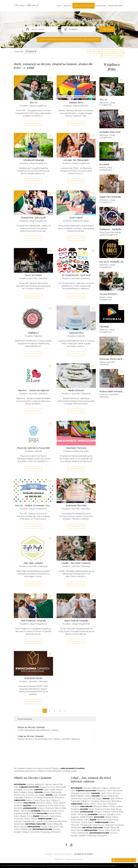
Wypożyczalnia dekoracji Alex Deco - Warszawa (112, 391)
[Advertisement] (57, 757)
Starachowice (42, 821)
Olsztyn (50, 824)
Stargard (82, 836)
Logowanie (101, 6)
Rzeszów (41, 808)
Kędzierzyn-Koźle (45, 805)
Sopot (17, 816)
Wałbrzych (39, 784)
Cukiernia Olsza (76, 333)
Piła (61, 827)
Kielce (55, 819)
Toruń (52, 787)
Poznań (44, 827)
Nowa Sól (30, 795)
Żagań (42, 795)
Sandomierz (19, 824)
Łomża (60, 811)
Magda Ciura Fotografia (110, 197)
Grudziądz (18, 790)
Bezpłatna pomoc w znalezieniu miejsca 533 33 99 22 (69, 39)
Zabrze (34, 819)
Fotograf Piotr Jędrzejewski (33, 218)
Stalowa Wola (60, 808)
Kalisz (51, 827)
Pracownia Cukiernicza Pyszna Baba (33, 448)
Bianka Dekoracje (76, 390)
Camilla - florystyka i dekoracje (76, 563)
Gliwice (27, 819)
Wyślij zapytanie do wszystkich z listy (106, 51)
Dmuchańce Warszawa (76, 448)
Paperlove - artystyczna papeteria (33, 390)
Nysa (56, 805)
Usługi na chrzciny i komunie (31, 736)
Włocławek (61, 787)
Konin (56, 827)
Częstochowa (55, 816)
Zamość (59, 790)
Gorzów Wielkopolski (52, 792)
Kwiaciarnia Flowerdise (76, 505)
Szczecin (57, 829)
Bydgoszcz (44, 787)
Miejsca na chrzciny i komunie (31, 727)
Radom (103, 167)
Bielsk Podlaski (30, 813)
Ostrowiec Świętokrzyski (24, 821)
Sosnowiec (19, 819)
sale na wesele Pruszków (73, 768)
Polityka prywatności (74, 859)
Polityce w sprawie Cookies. (106, 865)
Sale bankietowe (43, 730)
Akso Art (33, 103)
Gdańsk (51, 813)
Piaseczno (104, 330)
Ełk (61, 824)
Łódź (55, 795)
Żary (37, 795)
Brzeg (62, 805)
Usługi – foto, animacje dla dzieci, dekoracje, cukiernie (91, 779)
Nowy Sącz (45, 800)
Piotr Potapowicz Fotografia (33, 621)
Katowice (44, 816)
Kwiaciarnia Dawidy (33, 678)
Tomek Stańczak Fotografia (76, 621)
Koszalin (17, 832)
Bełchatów (59, 797)
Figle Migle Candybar (33, 563)
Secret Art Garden (33, 275)
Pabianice (28, 797)
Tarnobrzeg (26, 811)
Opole (34, 805)
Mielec (17, 811)
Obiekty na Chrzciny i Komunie (33, 778)
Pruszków (31, 51)
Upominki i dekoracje (38, 278)
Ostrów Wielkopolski (23, 829)
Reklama (68, 6)
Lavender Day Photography (76, 160)
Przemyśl (50, 808)
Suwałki (53, 811)
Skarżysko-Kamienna (57, 821)
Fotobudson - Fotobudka (110, 229)
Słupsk (23, 816)
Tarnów (36, 800)
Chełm (52, 790)
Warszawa (104, 103)
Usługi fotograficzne (38, 106)
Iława (16, 827)
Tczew (29, 816)
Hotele (21, 730)
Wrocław (30, 784)
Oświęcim (55, 800)
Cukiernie (38, 336)
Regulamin (59, 859)
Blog (59, 6)
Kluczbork (18, 808)
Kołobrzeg (45, 832)
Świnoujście (56, 832)
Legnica (48, 784)
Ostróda (23, 827)
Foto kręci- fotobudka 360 (111, 262)
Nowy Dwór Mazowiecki (110, 232)
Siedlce (62, 803)
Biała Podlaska (20, 792)
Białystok (45, 811)
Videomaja (104, 327)
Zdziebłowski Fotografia (33, 160)
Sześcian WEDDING (109, 294)
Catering (55, 730)
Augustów (18, 813)
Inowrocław (28, 790)
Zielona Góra (19, 795)
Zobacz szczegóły (33, 123)
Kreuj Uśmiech (76, 218)
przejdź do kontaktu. (84, 854)
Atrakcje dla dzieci (81, 106)
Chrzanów (18, 803)
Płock (55, 803)
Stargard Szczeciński (31, 832)
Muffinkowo (33, 333)
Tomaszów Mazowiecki (44, 797)
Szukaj (110, 29)
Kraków (29, 800)
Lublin (46, 790)
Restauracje (30, 730)
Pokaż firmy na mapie (112, 55)
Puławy (31, 792)
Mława (102, 362)
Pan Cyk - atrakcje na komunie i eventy (33, 505)
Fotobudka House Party (110, 132)
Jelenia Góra (57, 784)
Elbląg (56, 824)
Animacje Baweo (76, 103)
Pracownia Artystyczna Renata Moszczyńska (112, 359)
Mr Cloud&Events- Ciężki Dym (76, 275)
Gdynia (58, 813)
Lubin (16, 787)
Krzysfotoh (104, 164)
